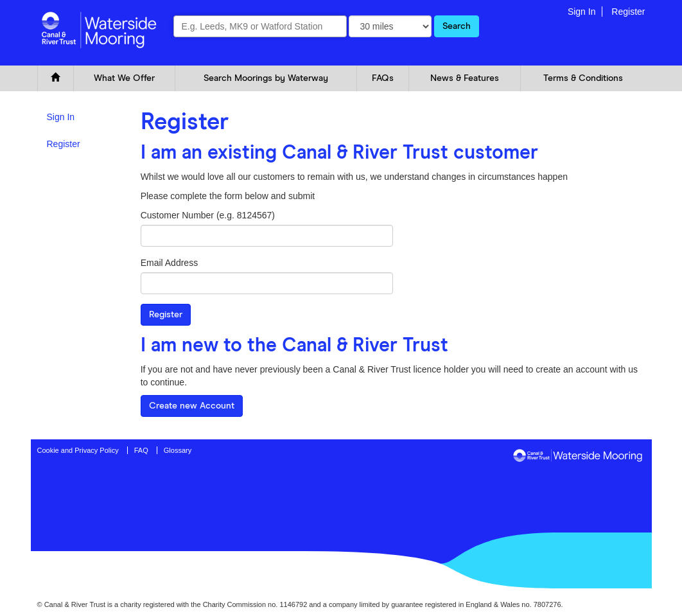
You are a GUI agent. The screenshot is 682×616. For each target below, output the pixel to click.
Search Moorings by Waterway (266, 78)
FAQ (141, 450)
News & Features (465, 78)
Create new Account (192, 406)
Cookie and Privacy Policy (78, 450)
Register (628, 12)
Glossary (178, 450)
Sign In (582, 12)
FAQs (383, 78)
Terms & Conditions (583, 78)
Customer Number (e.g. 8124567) (208, 215)
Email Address (169, 263)
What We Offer (124, 78)
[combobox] (260, 26)
